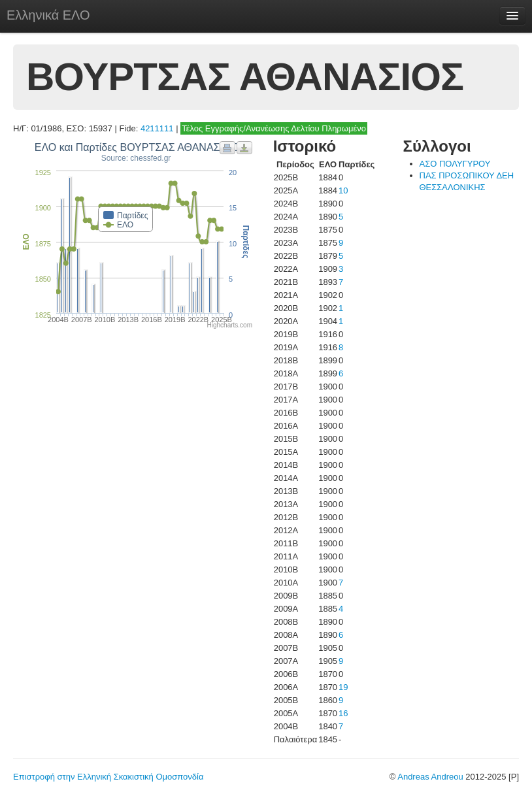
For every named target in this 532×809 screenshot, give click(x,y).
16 (343, 713)
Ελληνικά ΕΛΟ (48, 15)
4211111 (157, 128)
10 (343, 190)
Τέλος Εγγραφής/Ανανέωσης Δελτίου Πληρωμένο (274, 128)
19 (343, 687)
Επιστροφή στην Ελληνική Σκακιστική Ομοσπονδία (108, 777)
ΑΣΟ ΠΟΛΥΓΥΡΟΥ (455, 164)
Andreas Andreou (430, 777)
